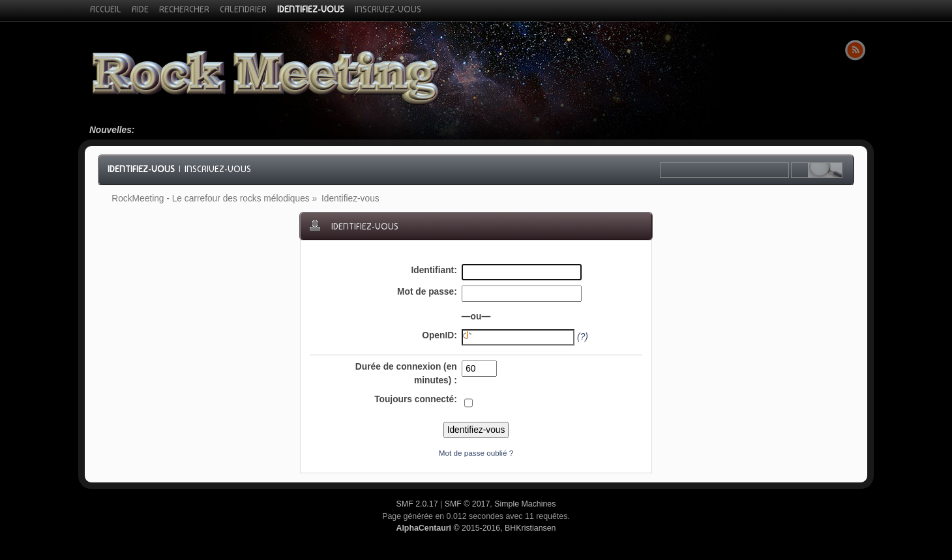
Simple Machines (525, 504)
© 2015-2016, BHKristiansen (476, 528)
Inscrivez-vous (218, 169)
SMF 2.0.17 (417, 504)
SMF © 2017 (468, 504)
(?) (583, 337)
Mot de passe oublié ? (476, 453)
